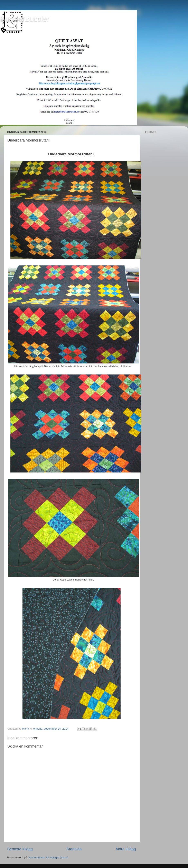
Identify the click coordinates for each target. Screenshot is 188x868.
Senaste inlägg (20, 849)
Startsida (74, 849)
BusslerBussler (25, 19)
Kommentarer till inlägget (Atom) (48, 857)
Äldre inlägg (126, 849)
